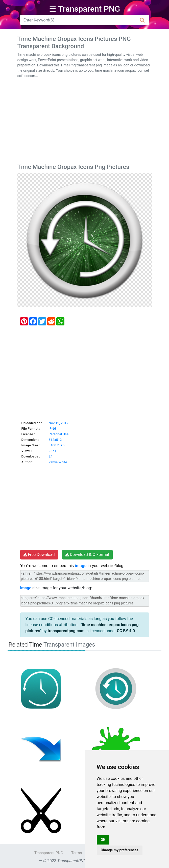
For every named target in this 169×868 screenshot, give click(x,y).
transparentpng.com (66, 631)
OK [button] (103, 840)
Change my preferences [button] (120, 850)
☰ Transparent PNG (85, 9)
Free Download (39, 555)
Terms (77, 853)
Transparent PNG (49, 853)
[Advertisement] (85, 122)
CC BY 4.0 (126, 631)
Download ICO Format (87, 555)
